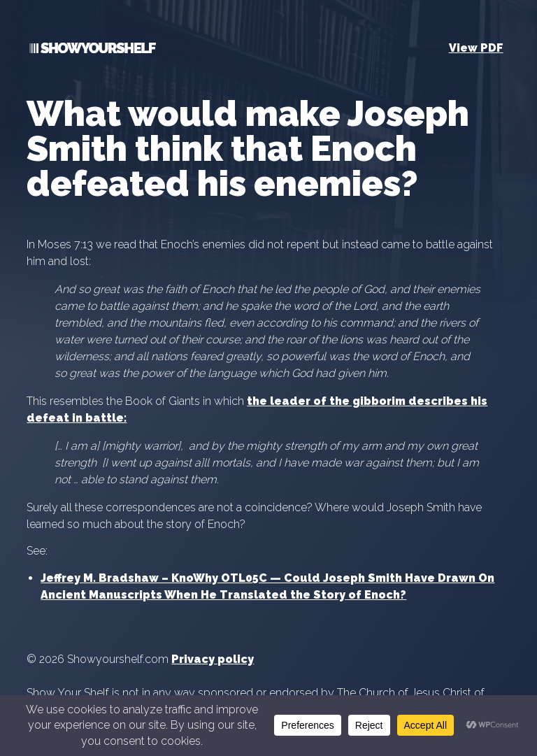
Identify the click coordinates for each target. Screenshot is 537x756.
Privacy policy (213, 659)
